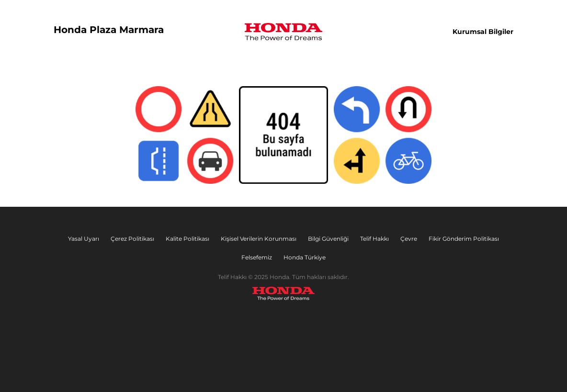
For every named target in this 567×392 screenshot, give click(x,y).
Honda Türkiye (305, 257)
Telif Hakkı (374, 239)
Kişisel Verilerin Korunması (259, 239)
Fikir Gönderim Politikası (464, 239)
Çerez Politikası (132, 239)
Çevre (409, 239)
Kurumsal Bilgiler (483, 32)
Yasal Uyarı (84, 239)
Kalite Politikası (187, 239)
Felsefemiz (257, 257)
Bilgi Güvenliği (328, 239)
